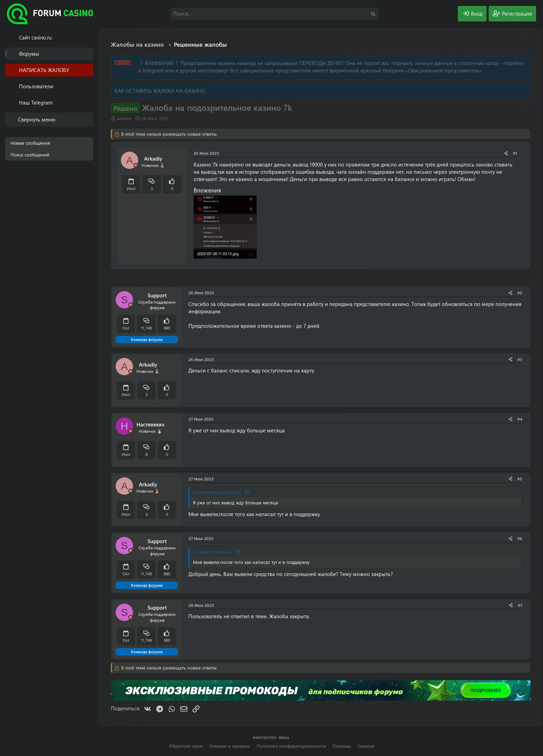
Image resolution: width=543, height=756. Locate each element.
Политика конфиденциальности (291, 746)
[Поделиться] (506, 153)
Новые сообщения (30, 143)
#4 (520, 419)
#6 (520, 538)
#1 (515, 153)
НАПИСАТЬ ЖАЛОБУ (44, 70)
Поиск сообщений (30, 155)
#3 (520, 359)
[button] (89, 86)
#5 (520, 479)
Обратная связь (186, 746)
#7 (520, 605)
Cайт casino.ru (35, 37)
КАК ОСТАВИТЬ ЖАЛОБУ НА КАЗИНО (160, 91)
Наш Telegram (36, 102)
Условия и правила (230, 746)
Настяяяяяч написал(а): (217, 492)
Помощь (342, 746)
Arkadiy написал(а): (213, 552)
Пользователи (36, 86)
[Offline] (136, 165)
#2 (520, 292)
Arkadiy (124, 118)
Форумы (29, 54)
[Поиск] (275, 14)
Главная (366, 746)
